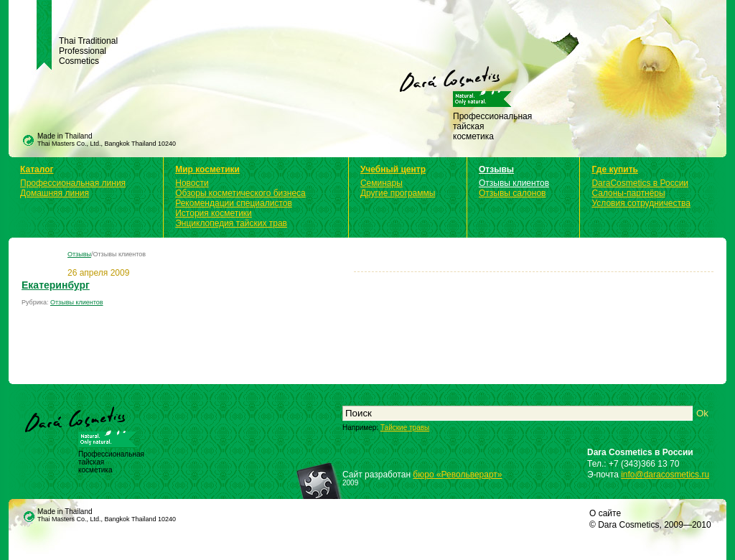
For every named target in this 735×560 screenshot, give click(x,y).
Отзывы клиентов (514, 183)
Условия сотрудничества (641, 203)
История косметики (214, 213)
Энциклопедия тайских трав (231, 223)
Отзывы (496, 169)
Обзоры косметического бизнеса (240, 193)
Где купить (615, 169)
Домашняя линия (55, 193)
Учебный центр (393, 169)
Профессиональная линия (73, 183)
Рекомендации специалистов (234, 203)
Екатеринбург (56, 285)
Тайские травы (405, 428)
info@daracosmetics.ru (665, 475)
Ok (702, 413)
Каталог (37, 169)
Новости (192, 183)
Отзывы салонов (512, 193)
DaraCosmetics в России (640, 183)
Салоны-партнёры (628, 193)
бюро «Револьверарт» (457, 475)
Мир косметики (207, 169)
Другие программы (398, 193)
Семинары (381, 183)
